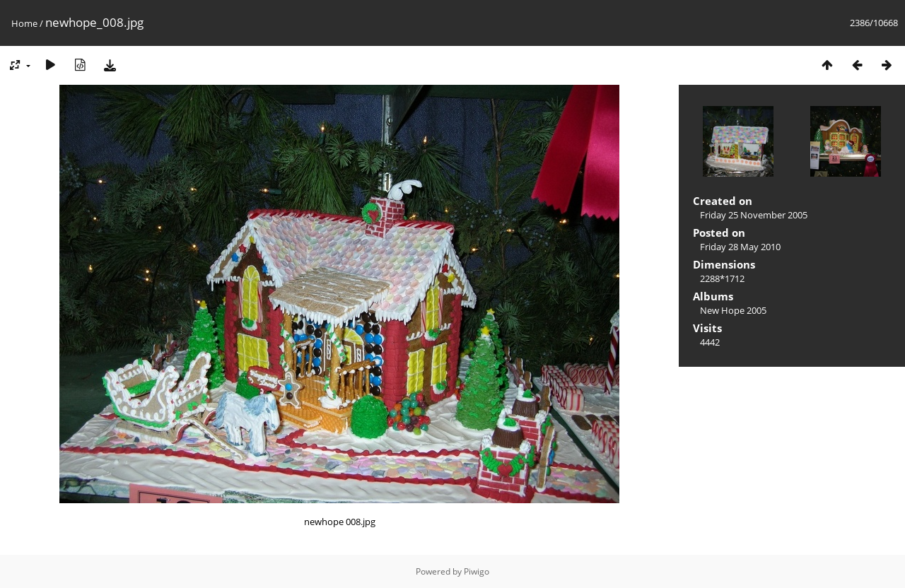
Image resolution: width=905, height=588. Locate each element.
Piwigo (477, 571)
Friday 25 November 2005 (754, 215)
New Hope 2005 (733, 310)
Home (24, 23)
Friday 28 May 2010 (740, 247)
